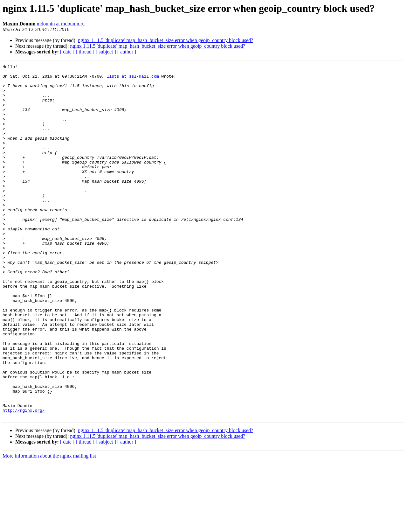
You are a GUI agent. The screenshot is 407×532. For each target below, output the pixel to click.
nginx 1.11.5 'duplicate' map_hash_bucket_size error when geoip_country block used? (166, 40)
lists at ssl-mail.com (133, 79)
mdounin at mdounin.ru (61, 24)
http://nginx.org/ (24, 480)
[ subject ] (106, 52)
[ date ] (67, 52)
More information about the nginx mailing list (49, 526)
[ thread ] (85, 52)
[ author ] (127, 52)
